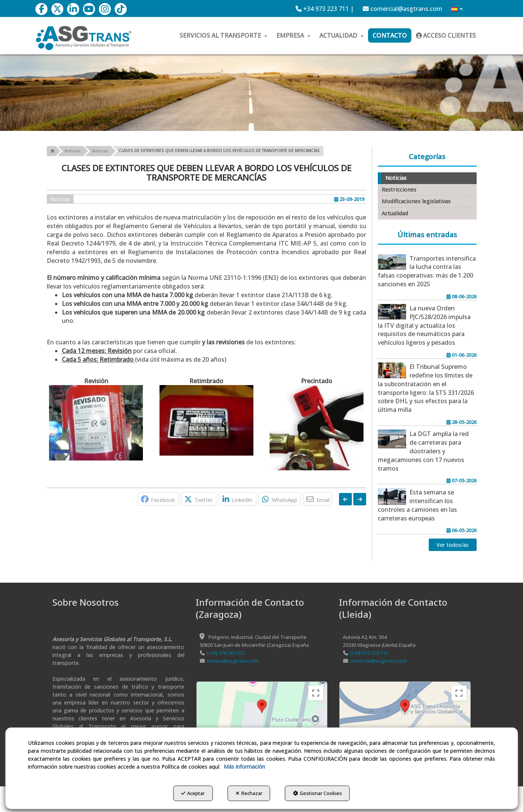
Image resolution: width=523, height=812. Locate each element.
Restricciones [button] (399, 190)
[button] (41, 9)
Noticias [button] (60, 199)
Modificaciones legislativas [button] (416, 201)
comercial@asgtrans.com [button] (403, 9)
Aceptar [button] (191, 794)
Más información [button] (244, 767)
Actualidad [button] (395, 213)
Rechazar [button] (249, 794)
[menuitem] (325, 9)
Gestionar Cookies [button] (320, 794)
